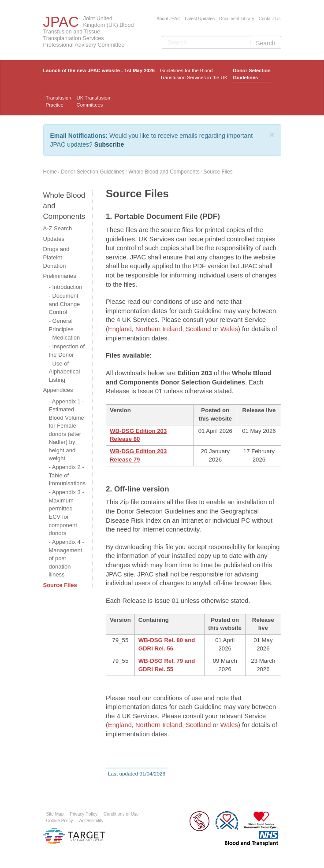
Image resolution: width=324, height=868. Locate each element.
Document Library (237, 19)
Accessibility (91, 821)
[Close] (272, 135)
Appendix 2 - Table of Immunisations (67, 475)
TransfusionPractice (59, 101)
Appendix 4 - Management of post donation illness (67, 558)
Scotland (199, 329)
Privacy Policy (84, 814)
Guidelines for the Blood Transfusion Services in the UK (194, 74)
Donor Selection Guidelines (252, 74)
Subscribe (109, 144)
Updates (54, 239)
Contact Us (270, 19)
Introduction (67, 287)
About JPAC (168, 19)
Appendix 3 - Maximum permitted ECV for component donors (67, 513)
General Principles (61, 325)
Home (50, 172)
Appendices (58, 390)
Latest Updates (200, 19)
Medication (66, 338)
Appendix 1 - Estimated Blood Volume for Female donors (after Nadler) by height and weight (67, 430)
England (120, 329)
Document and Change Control (65, 304)
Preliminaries (60, 276)
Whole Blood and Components (164, 172)
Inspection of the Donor (67, 351)
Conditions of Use (121, 814)
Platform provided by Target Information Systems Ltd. (74, 836)
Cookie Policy (60, 821)
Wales (229, 329)
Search (265, 43)
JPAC (61, 22)
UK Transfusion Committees (93, 101)
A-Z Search (58, 228)
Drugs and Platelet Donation (56, 257)
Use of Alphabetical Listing (65, 372)
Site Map (55, 814)
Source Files (218, 172)
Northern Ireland (159, 329)
